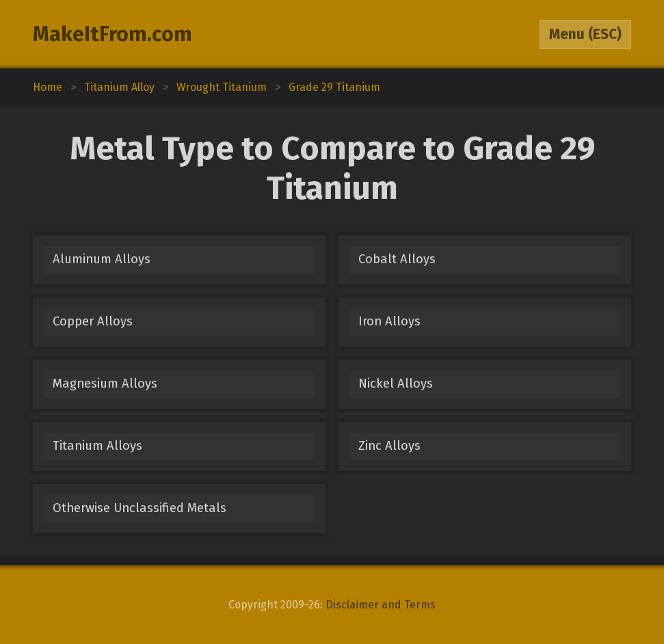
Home (48, 87)
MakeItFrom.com (112, 34)
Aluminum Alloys (102, 259)
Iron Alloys (389, 321)
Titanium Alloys (97, 446)
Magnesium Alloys (105, 384)
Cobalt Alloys (397, 259)
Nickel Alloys (396, 384)
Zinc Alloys (389, 446)
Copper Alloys (93, 321)
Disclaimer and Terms (381, 605)
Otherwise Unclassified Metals (140, 508)
